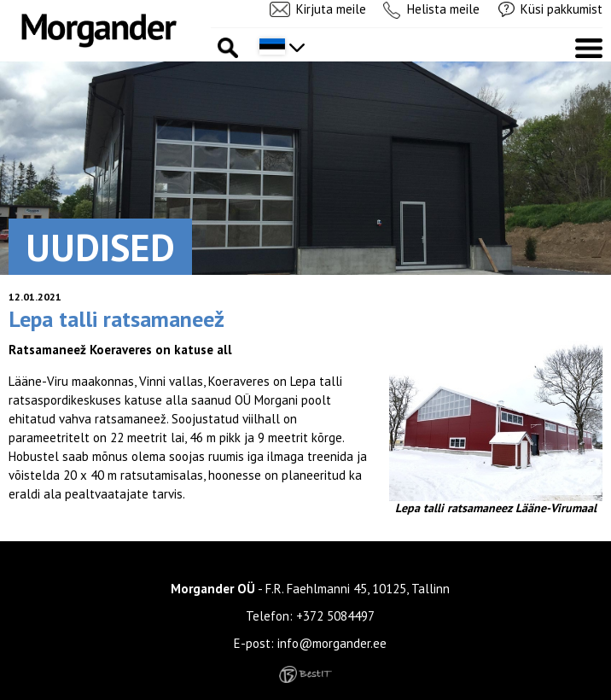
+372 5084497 (335, 616)
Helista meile (443, 9)
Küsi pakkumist (562, 9)
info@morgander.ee (332, 643)
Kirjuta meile (331, 9)
